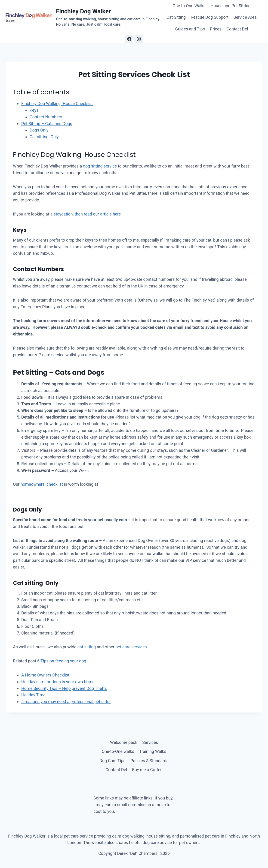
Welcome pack (124, 742)
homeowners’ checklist (42, 484)
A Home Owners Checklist (45, 675)
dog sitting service (99, 166)
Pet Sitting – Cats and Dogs (47, 124)
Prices (216, 29)
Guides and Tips (190, 29)
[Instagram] (139, 39)
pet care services (131, 647)
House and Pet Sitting (230, 6)
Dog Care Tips (112, 761)
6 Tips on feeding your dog (62, 661)
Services (150, 742)
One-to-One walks (118, 751)
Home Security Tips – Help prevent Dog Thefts (64, 688)
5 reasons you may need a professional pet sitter (66, 702)
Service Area (245, 17)
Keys (34, 110)
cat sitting (87, 647)
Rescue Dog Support (210, 17)
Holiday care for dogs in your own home (58, 682)
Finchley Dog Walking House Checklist (57, 103)
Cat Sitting (176, 17)
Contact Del (237, 29)
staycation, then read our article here (87, 214)
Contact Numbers (46, 117)
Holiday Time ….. (36, 695)
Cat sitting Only (44, 137)
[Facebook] (129, 39)
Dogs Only (39, 130)
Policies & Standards (149, 761)
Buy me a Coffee (147, 770)
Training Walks (153, 751)
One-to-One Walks (189, 6)
